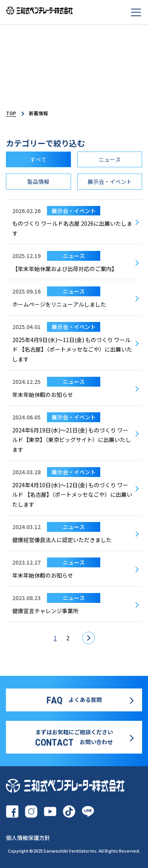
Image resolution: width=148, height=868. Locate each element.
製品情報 (38, 181)
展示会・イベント (110, 181)
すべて (38, 159)
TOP (11, 113)
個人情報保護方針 (28, 838)
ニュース (110, 159)
